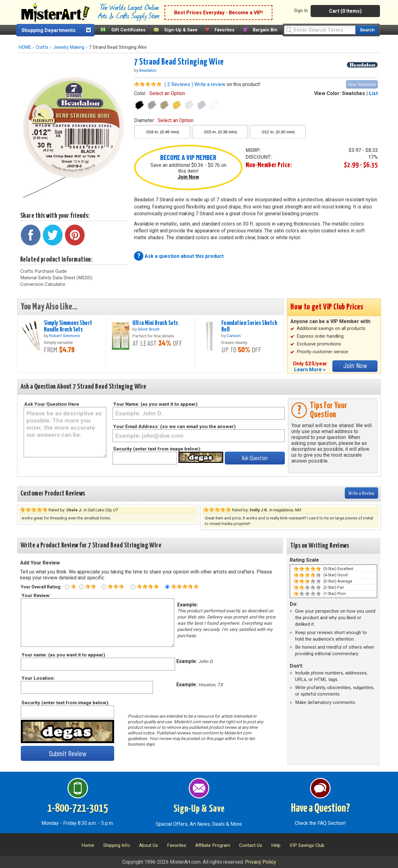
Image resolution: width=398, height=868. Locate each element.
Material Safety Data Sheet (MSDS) (56, 278)
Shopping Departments (49, 30)
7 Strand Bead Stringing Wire (179, 62)
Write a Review (361, 493)
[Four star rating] (133, 587)
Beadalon (148, 70)
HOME (25, 47)
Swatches (354, 93)
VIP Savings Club (307, 845)
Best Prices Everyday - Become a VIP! (218, 13)
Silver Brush (149, 329)
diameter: (164, 120)
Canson (234, 336)
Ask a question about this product (184, 256)
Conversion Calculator (43, 284)
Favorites (224, 30)
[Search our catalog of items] (367, 30)
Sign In (301, 11)
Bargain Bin (265, 30)
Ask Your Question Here (52, 404)
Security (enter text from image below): (157, 449)
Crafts (42, 47)
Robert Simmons (65, 336)
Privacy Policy (261, 862)
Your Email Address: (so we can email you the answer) (174, 427)
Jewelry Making (69, 47)
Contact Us (251, 845)
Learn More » (310, 370)
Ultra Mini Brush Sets (155, 323)
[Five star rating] (167, 587)
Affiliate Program (213, 845)
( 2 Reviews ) (179, 84)
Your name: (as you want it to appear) (63, 655)
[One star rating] (67, 587)
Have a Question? (320, 809)
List (373, 93)
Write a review (210, 84)
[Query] (320, 30)
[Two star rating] (81, 587)
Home (88, 845)
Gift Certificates (128, 30)
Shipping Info (117, 845)
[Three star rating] (104, 587)
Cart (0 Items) (345, 11)
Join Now (188, 177)
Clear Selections (362, 84)
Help (276, 845)
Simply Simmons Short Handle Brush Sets (68, 326)
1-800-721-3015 (78, 809)
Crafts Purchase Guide (44, 271)
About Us (148, 845)
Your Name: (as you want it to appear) (155, 404)
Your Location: (38, 678)
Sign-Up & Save (181, 30)
